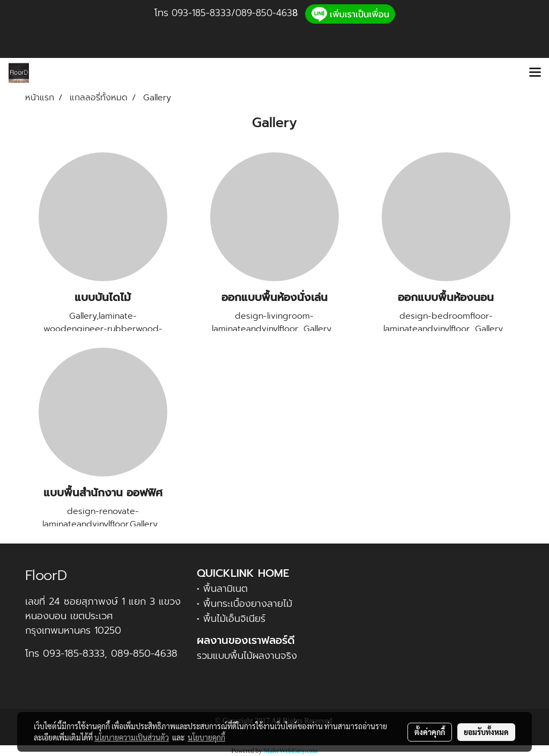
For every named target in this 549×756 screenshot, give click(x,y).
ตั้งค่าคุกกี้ (430, 732)
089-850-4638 (144, 654)
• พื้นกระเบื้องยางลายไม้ (244, 604)
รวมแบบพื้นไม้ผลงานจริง (247, 656)
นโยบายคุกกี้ (206, 737)
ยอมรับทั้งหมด (486, 732)
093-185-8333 (201, 13)
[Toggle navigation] (535, 73)
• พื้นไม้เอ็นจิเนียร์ (231, 619)
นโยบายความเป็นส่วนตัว (132, 737)
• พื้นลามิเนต (222, 589)
